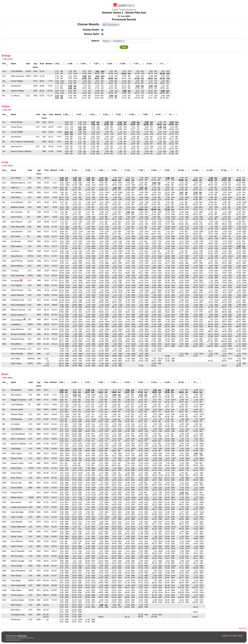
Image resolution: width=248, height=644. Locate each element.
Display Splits (92, 34)
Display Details (91, 30)
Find (124, 47)
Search (95, 41)
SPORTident (22, 636)
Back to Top (243, 628)
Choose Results (88, 24)
